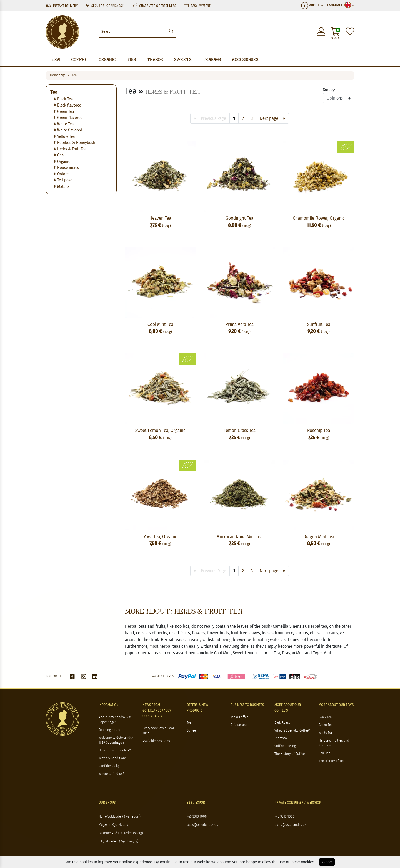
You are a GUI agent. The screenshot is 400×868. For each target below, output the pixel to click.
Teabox (155, 60)
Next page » (272, 118)
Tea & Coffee (239, 717)
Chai (60, 155)
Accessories (245, 60)
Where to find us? (111, 774)
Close (327, 862)
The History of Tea (332, 761)
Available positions (156, 741)
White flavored (68, 130)
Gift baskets (239, 725)
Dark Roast (282, 723)
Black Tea (64, 99)
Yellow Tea (65, 137)
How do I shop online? (115, 751)
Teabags (212, 60)
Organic (107, 60)
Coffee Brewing (285, 746)
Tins (131, 60)
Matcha (62, 187)
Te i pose (63, 180)
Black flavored (68, 105)
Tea (56, 60)
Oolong (62, 174)
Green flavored (68, 118)
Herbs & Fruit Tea (70, 149)
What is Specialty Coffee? (292, 731)
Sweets (183, 60)
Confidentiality (109, 766)
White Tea (64, 124)
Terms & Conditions (112, 758)
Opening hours (109, 730)
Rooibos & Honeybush (75, 143)
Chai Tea (324, 753)
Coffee (79, 60)
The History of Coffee (290, 754)
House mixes (67, 168)
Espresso (281, 738)
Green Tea (64, 112)
